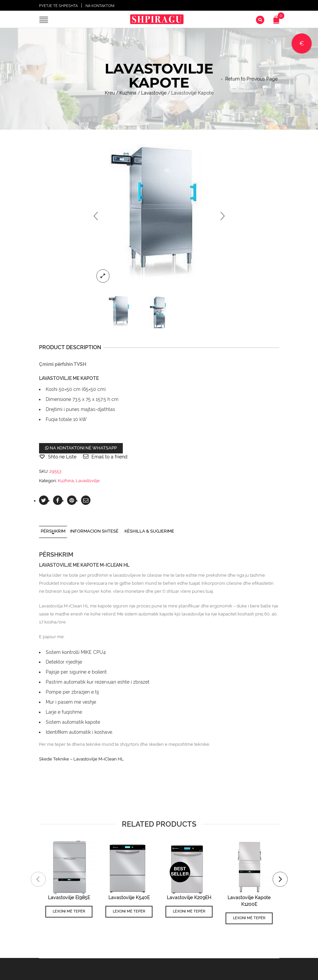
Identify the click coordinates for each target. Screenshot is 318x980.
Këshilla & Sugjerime (149, 531)
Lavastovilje (154, 93)
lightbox (103, 276)
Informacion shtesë (94, 531)
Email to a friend (109, 457)
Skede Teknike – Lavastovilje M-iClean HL (81, 759)
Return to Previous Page (251, 79)
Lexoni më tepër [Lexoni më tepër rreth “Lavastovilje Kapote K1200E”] (249, 918)
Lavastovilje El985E (69, 897)
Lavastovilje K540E (129, 897)
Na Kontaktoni (100, 6)
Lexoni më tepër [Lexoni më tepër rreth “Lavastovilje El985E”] (69, 911)
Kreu (110, 93)
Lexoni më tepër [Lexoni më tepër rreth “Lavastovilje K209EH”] (189, 911)
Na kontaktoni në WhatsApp (81, 448)
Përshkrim (53, 531)
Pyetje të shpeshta (58, 6)
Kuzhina (128, 93)
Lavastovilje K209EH (189, 897)
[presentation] (96, 216)
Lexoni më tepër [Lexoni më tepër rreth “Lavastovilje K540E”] (129, 911)
